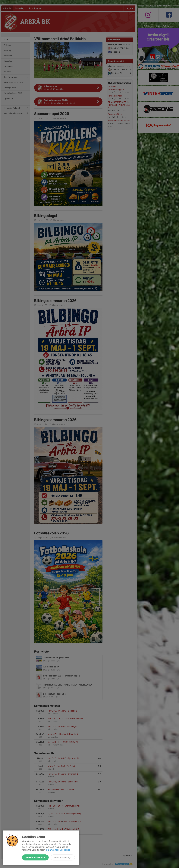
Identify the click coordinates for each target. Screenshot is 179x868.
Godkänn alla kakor (35, 857)
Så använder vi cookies (58, 850)
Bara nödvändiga (63, 857)
